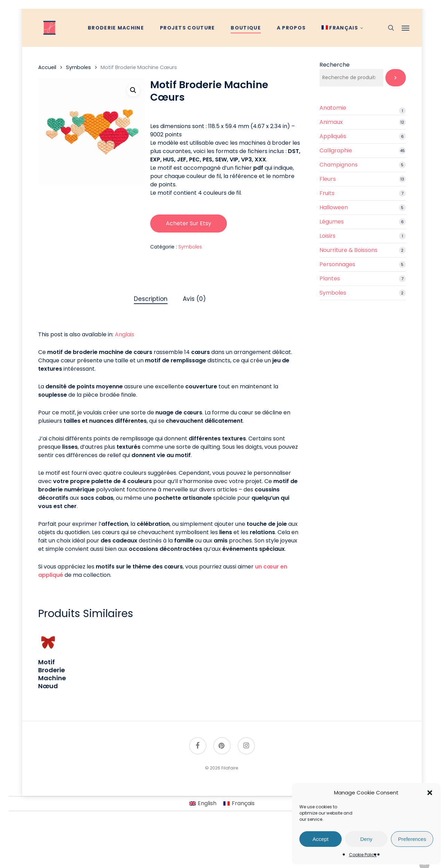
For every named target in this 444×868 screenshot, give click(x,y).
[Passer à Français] (239, 804)
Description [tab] (151, 299)
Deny (366, 839)
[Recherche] (395, 78)
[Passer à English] (203, 804)
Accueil (47, 67)
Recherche (335, 65)
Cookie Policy (363, 855)
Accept (321, 839)
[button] (430, 793)
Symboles (78, 67)
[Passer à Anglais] (125, 335)
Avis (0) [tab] (194, 299)
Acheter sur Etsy (189, 223)
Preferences (412, 839)
